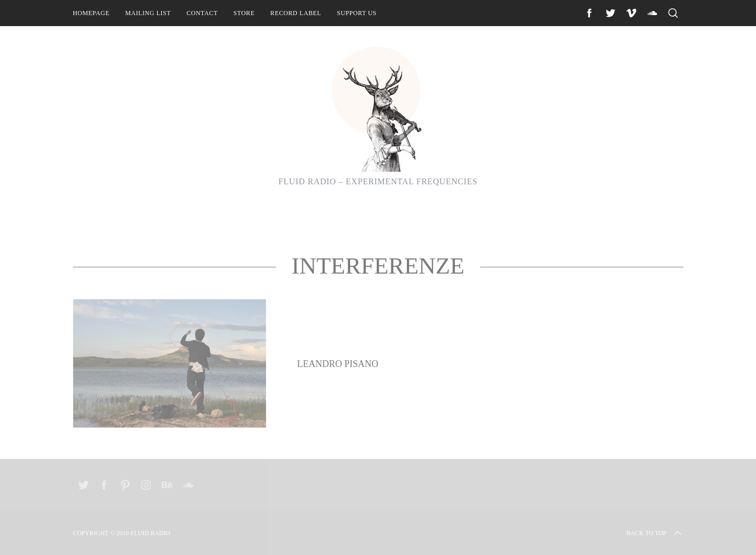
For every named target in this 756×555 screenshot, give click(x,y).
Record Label (296, 13)
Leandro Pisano (338, 364)
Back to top (655, 533)
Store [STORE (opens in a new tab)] (244, 13)
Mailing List (148, 13)
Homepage (91, 13)
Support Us (357, 13)
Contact (202, 13)
